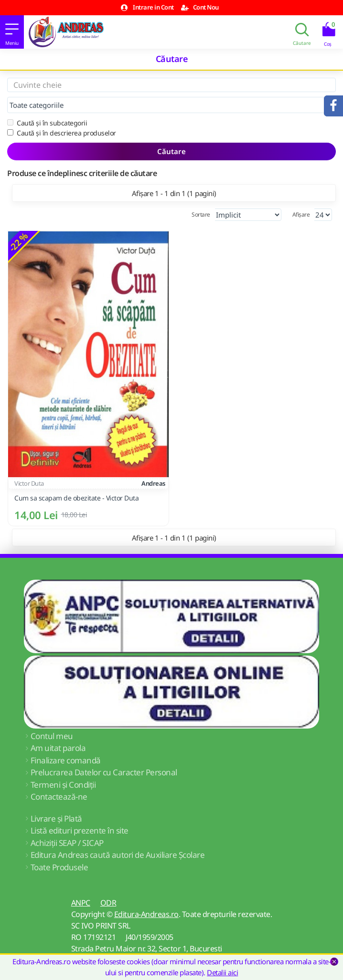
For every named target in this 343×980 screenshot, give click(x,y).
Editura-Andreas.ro (146, 914)
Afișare (301, 214)
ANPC (81, 903)
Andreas (153, 483)
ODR (108, 903)
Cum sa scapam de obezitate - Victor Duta (76, 498)
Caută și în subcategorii (47, 123)
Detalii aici (222, 972)
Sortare (201, 214)
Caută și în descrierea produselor (62, 133)
